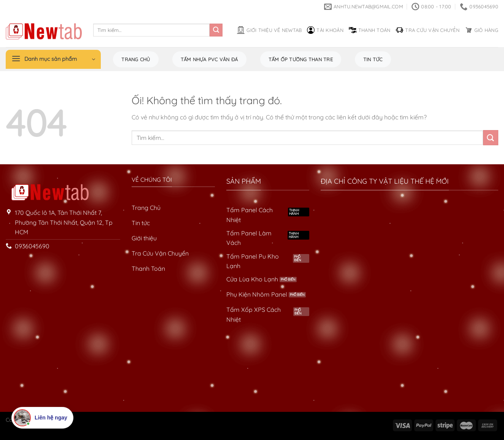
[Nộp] (216, 30)
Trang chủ (136, 59)
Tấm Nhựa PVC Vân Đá (209, 59)
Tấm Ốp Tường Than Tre (301, 59)
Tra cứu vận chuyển (428, 30)
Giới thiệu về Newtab (269, 30)
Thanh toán (370, 30)
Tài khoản (325, 30)
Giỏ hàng (482, 30)
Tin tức (373, 59)
